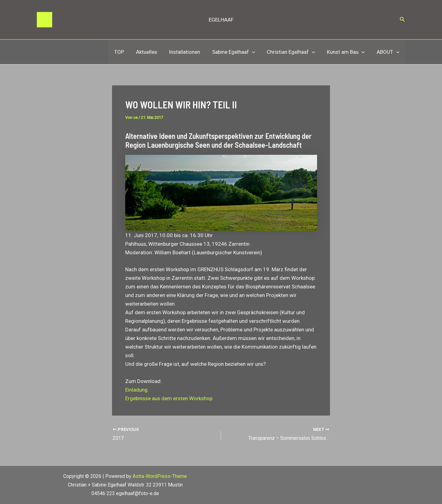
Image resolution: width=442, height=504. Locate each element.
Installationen (191, 52)
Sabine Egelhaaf (238, 52)
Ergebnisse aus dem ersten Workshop (169, 398)
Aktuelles (154, 52)
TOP (128, 52)
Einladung (136, 390)
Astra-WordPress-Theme (160, 476)
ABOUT (389, 52)
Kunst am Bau (348, 52)
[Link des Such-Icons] (402, 20)
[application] (257, 52)
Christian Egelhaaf (294, 52)
